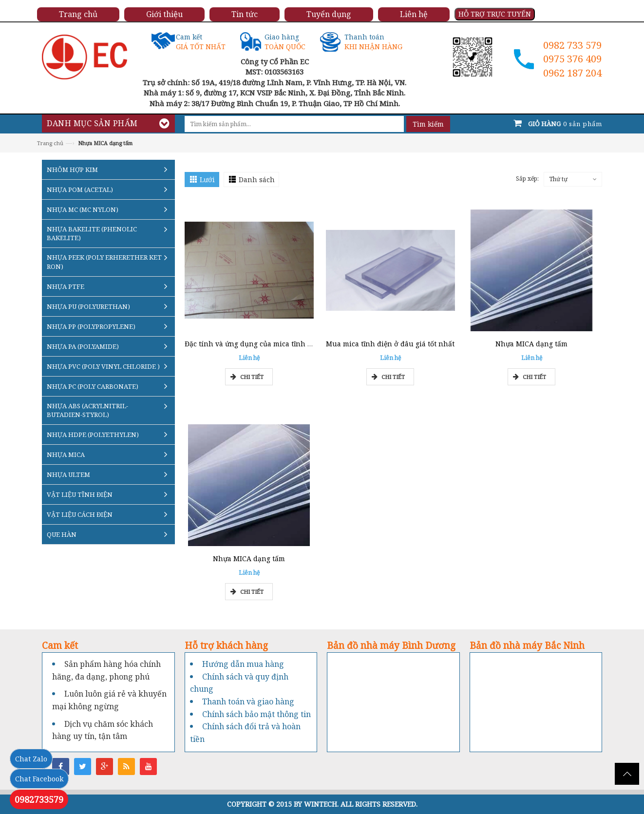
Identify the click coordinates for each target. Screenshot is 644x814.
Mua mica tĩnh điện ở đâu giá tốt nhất (390, 344)
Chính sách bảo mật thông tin (256, 714)
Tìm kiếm (428, 124)
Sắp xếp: (527, 179)
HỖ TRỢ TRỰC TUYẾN (495, 14)
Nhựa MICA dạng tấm (531, 344)
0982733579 (39, 799)
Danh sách (257, 180)
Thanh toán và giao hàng (248, 701)
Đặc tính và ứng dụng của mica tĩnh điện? (255, 344)
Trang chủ (50, 143)
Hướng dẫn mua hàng (243, 664)
